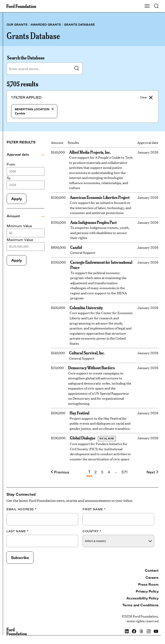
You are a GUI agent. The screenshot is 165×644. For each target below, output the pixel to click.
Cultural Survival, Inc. (87, 353)
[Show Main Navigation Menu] (147, 6)
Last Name (18, 531)
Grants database (79, 25)
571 (124, 472)
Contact (152, 570)
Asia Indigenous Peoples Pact (93, 222)
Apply (17, 199)
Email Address (21, 509)
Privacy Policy (147, 591)
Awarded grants (46, 25)
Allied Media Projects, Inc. (90, 152)
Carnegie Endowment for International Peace (101, 265)
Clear (146, 98)
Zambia (34, 111)
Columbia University (86, 307)
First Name (94, 509)
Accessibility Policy (142, 598)
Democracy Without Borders (91, 367)
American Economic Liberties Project (100, 197)
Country (92, 531)
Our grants (17, 25)
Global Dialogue (83, 438)
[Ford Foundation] (17, 632)
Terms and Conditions (140, 605)
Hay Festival (79, 413)
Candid (76, 247)
